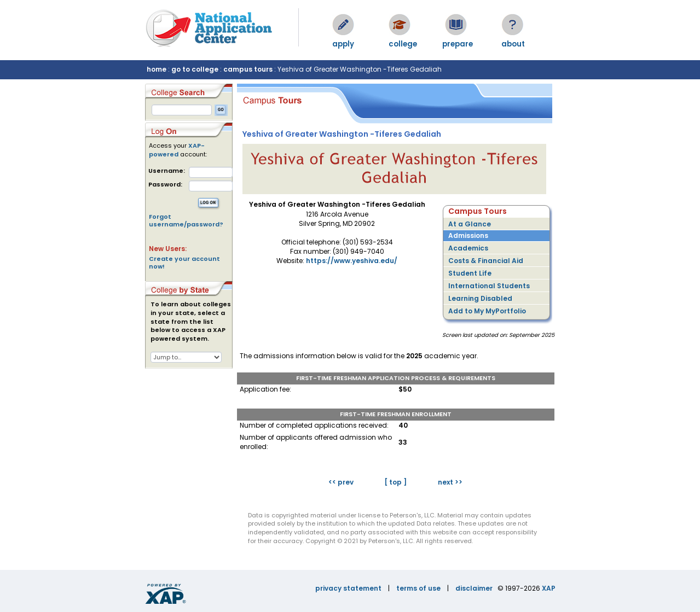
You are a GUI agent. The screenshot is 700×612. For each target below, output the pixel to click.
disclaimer (474, 588)
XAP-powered (177, 150)
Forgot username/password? (186, 220)
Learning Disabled (480, 298)
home (157, 69)
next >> (450, 482)
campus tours (248, 69)
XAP (549, 588)
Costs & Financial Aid (486, 261)
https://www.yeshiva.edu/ (352, 261)
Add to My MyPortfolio (487, 311)
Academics (468, 248)
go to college (195, 69)
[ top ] (395, 482)
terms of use (418, 588)
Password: (165, 185)
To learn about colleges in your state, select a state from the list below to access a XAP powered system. (191, 322)
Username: (167, 171)
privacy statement (348, 588)
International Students (489, 286)
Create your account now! (184, 263)
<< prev (341, 482)
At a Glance (470, 224)
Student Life (470, 273)
